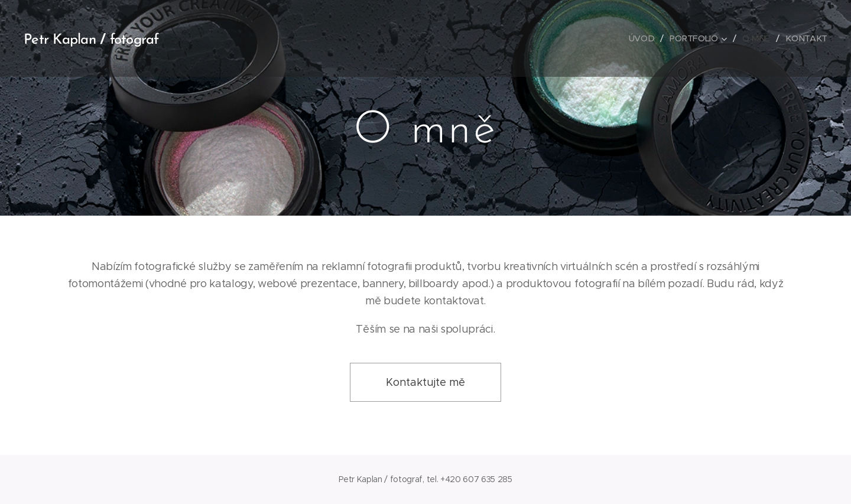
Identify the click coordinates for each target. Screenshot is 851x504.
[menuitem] (646, 38)
